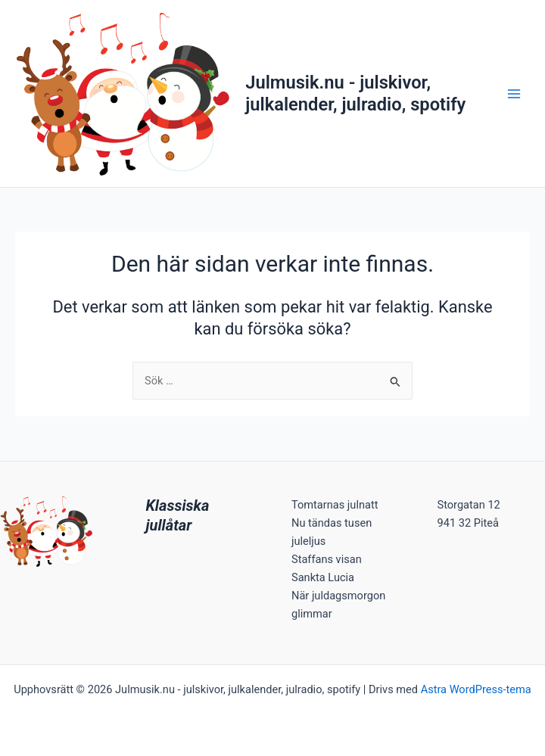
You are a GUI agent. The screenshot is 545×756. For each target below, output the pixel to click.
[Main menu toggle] (514, 94)
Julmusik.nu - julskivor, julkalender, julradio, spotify (355, 93)
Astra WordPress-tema (476, 689)
